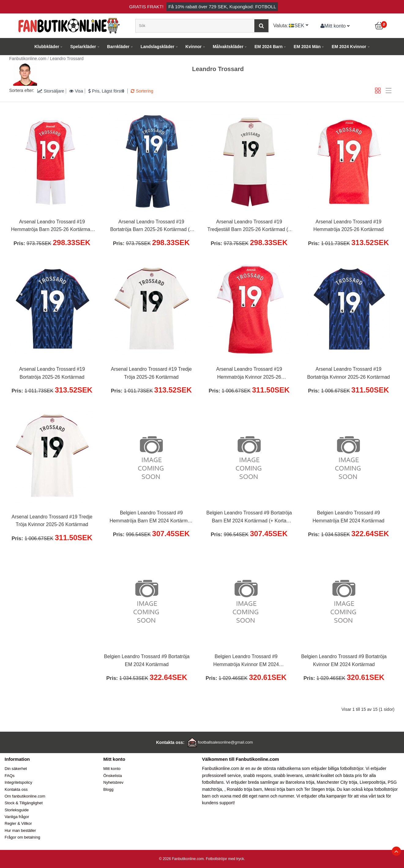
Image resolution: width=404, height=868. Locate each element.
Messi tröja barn (280, 789)
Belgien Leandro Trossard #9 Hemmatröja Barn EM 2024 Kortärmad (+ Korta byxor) (151, 517)
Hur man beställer (20, 830)
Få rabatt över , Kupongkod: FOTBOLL (222, 7)
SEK (299, 25)
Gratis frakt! (146, 7)
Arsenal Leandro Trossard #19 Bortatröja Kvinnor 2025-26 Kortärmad (348, 373)
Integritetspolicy (18, 782)
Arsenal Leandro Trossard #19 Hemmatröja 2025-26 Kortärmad (348, 226)
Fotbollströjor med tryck (225, 859)
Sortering (142, 91)
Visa (76, 91)
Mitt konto (333, 26)
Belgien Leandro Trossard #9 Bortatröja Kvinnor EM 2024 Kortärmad (344, 660)
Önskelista (113, 776)
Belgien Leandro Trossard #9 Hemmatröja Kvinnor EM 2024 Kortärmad (246, 661)
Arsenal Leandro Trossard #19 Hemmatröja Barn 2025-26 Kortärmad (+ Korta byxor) (52, 226)
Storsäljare (51, 91)
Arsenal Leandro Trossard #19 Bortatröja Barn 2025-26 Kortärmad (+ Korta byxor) (151, 226)
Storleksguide (17, 810)
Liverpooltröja (372, 782)
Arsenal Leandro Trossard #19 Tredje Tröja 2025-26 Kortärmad (151, 373)
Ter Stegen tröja (319, 789)
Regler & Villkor (18, 823)
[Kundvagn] (380, 26)
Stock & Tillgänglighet (24, 803)
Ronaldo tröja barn (244, 789)
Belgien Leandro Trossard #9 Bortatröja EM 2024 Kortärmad (147, 660)
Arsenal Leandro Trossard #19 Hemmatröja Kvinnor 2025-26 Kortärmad (249, 374)
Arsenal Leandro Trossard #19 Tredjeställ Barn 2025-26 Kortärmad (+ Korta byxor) (249, 226)
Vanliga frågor (17, 817)
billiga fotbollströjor (346, 768)
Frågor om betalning (22, 837)
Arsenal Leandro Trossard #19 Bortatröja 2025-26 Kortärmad (52, 373)
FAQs (10, 776)
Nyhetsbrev (114, 782)
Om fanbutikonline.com (25, 796)
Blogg (108, 789)
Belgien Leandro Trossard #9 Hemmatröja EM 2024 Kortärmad (348, 517)
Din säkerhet (16, 769)
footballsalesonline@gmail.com (225, 742)
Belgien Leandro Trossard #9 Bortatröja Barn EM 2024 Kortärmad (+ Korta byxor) (249, 517)
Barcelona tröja (300, 782)
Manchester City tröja (337, 782)
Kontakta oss (16, 789)
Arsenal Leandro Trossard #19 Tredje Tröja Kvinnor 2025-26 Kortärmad (52, 521)
